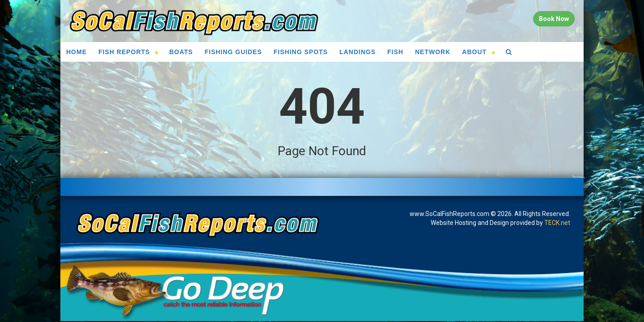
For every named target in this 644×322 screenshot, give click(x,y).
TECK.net (557, 223)
